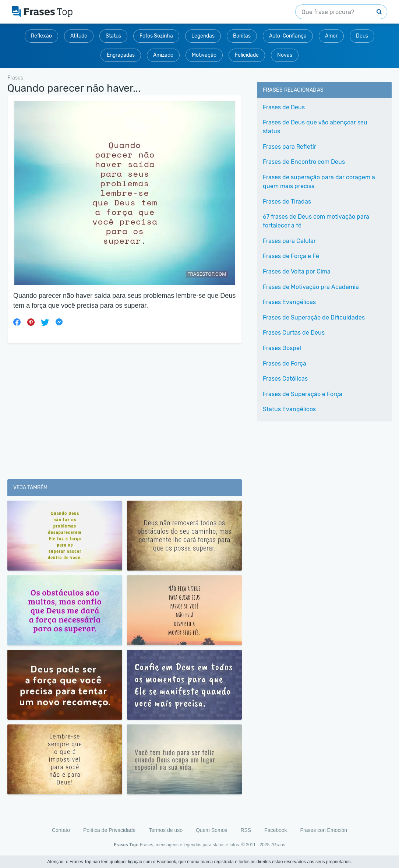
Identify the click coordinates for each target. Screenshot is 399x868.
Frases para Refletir (289, 147)
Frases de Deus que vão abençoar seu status (315, 127)
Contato (61, 830)
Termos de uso (166, 830)
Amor (331, 36)
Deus (362, 36)
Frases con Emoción (324, 830)
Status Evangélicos (289, 409)
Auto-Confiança (288, 36)
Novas (285, 55)
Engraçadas (121, 55)
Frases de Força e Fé (291, 256)
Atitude (79, 36)
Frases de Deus (284, 107)
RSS (246, 830)
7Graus (278, 845)
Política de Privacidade (109, 830)
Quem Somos (212, 830)
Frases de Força (285, 364)
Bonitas (242, 36)
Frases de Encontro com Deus (304, 162)
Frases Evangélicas (289, 302)
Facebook (276, 830)
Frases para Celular (289, 241)
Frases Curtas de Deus (294, 333)
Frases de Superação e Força (303, 394)
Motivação (204, 55)
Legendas (203, 36)
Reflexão (41, 36)
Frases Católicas (285, 379)
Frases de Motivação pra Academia (311, 287)
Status (113, 36)
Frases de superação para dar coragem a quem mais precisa (319, 182)
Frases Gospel (282, 348)
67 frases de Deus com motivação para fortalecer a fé (316, 221)
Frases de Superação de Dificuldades (314, 317)
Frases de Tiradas (287, 202)
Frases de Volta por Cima (297, 271)
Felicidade (247, 55)
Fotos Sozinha (156, 36)
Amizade (163, 55)
